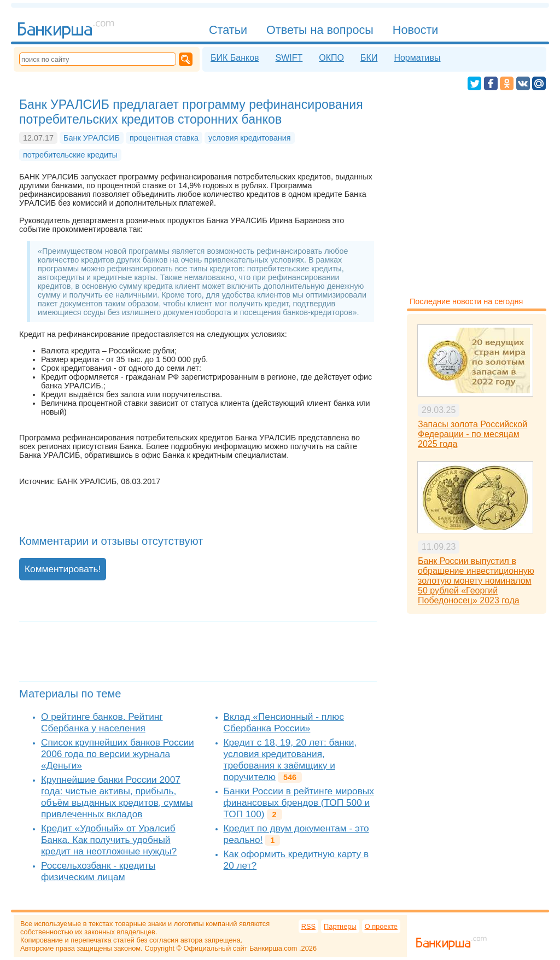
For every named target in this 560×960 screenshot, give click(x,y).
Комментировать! (63, 569)
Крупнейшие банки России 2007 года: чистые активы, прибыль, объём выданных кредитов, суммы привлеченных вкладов (117, 797)
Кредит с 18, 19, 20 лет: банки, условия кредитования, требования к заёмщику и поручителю (290, 760)
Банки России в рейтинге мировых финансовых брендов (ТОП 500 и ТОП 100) (299, 802)
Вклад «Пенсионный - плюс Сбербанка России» (284, 722)
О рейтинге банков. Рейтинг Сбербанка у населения (102, 722)
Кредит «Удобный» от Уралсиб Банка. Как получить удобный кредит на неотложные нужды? (109, 840)
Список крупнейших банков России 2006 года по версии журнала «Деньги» (118, 754)
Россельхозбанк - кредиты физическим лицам (98, 871)
